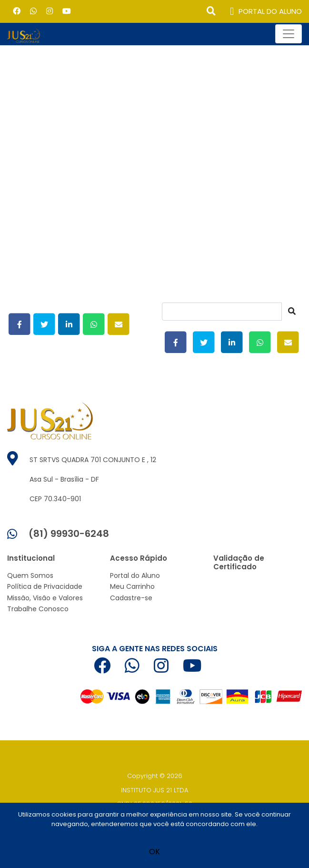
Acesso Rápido (139, 558)
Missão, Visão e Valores (45, 598)
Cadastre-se (131, 598)
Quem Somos (30, 575)
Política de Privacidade (45, 586)
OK (154, 852)
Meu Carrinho (132, 586)
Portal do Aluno (135, 575)
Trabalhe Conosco (38, 609)
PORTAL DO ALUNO (266, 12)
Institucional (31, 558)
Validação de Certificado (239, 562)
